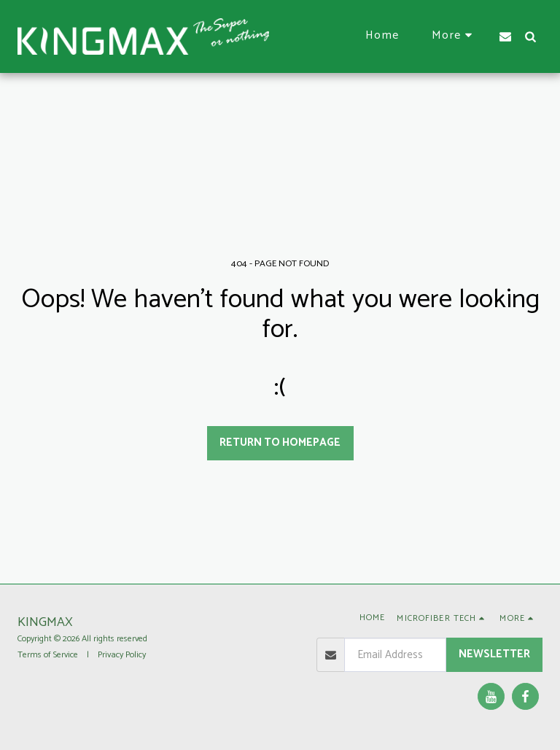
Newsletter (494, 654)
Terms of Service (48, 655)
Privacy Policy (122, 655)
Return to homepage (280, 442)
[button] (505, 36)
